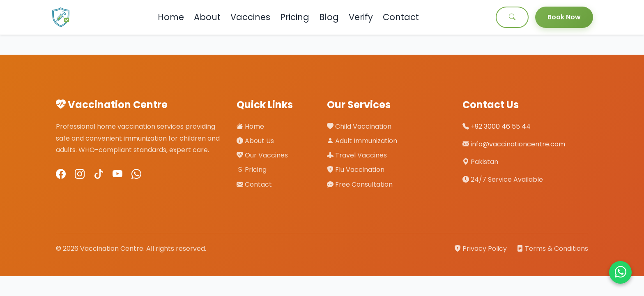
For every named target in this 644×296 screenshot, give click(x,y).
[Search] (512, 17)
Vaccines (250, 17)
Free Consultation (360, 184)
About (207, 17)
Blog (329, 17)
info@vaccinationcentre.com (518, 144)
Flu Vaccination (356, 170)
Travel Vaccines (357, 155)
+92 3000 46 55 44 (501, 126)
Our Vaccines (262, 155)
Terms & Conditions (552, 249)
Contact (401, 17)
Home (171, 17)
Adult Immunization (362, 141)
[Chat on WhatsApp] (620, 272)
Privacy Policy (481, 249)
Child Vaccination (359, 126)
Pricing (295, 17)
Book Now (564, 17)
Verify (361, 17)
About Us (255, 141)
